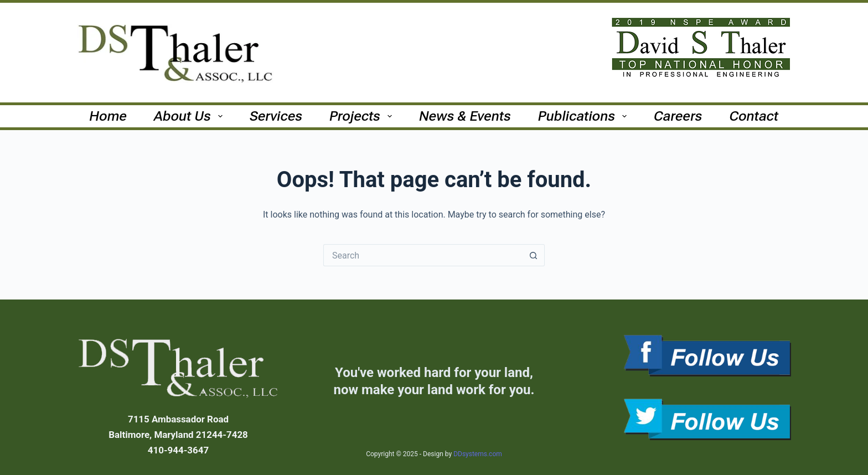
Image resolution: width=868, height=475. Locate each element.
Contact (754, 116)
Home (108, 116)
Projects (363, 116)
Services (276, 116)
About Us (190, 116)
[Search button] (534, 255)
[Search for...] (423, 255)
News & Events (465, 116)
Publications (585, 116)
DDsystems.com (478, 454)
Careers (678, 116)
